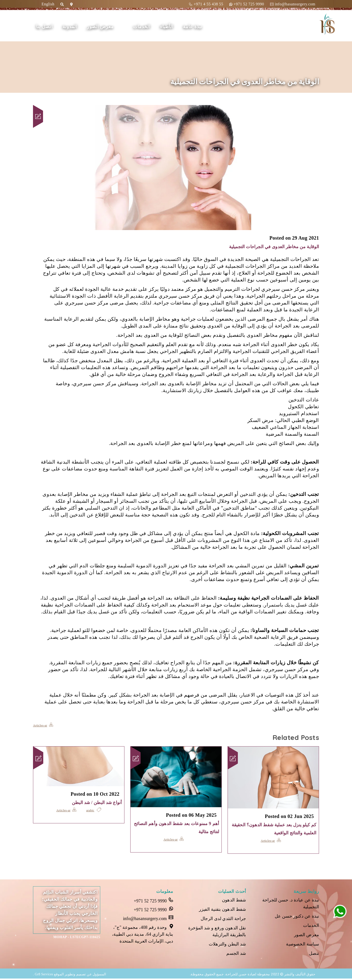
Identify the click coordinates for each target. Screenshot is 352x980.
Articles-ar (40, 725)
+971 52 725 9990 (247, 4)
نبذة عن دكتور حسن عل (296, 917)
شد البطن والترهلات (227, 945)
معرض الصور (117, 27)
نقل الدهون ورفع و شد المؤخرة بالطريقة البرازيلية (216, 932)
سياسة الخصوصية (302, 945)
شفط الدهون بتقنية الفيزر (222, 910)
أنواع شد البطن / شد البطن (93, 802)
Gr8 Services (44, 976)
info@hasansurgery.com (293, 4)
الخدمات (158, 27)
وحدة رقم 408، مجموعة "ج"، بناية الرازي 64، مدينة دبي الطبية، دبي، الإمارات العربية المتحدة (142, 934)
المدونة (86, 27)
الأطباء (183, 27)
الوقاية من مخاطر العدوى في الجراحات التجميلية (267, 246)
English (48, 4)
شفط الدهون (234, 900)
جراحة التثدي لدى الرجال (223, 920)
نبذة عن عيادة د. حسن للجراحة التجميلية (290, 904)
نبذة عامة (209, 27)
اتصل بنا (61, 27)
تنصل (314, 955)
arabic (91, 810)
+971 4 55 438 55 (206, 4)
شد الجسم (236, 955)
